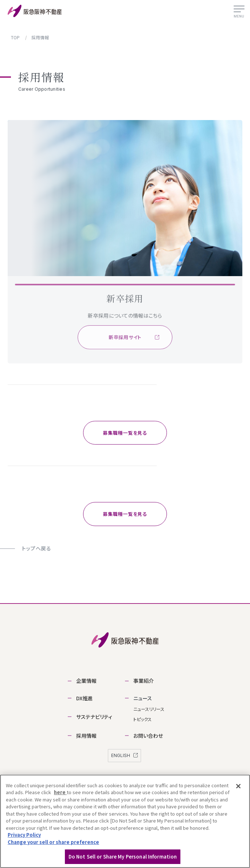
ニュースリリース (149, 709)
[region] (125, 821)
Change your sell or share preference (53, 842)
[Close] (238, 786)
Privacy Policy (24, 835)
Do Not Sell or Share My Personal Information (123, 857)
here (60, 792)
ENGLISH (124, 755)
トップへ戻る (37, 548)
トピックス (142, 719)
